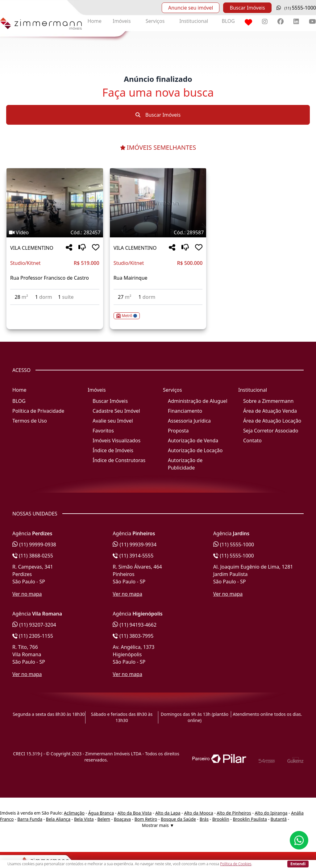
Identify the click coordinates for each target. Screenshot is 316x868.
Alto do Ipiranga (271, 813)
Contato (252, 440)
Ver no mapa (27, 594)
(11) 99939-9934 (135, 545)
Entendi (298, 864)
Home (94, 21)
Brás (204, 819)
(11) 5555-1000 (234, 545)
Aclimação (74, 813)
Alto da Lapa (168, 813)
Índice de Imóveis (113, 450)
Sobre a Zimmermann (268, 401)
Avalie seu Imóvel (113, 421)
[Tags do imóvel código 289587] (158, 232)
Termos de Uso (30, 421)
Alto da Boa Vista (135, 813)
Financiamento (185, 411)
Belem (104, 819)
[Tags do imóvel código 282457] (55, 232)
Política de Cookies (236, 864)
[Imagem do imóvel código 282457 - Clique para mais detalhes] (55, 203)
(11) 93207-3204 (34, 625)
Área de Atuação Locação (272, 421)
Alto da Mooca (198, 813)
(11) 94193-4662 (135, 625)
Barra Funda (30, 819)
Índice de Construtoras (119, 460)
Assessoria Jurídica (189, 421)
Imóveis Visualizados (116, 440)
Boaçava (122, 819)
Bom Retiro (146, 819)
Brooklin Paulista (250, 819)
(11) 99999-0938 (34, 545)
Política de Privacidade (38, 411)
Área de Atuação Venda (270, 411)
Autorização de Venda (193, 440)
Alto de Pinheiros (234, 813)
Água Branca (101, 813)
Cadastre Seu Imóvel (116, 411)
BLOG (228, 21)
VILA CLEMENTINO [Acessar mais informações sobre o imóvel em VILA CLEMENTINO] (32, 248)
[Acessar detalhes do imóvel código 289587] (158, 312)
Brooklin (221, 819)
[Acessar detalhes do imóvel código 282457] (55, 309)
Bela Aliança (58, 819)
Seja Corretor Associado (271, 431)
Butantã (279, 819)
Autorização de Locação (195, 450)
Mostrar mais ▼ (158, 825)
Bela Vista (84, 819)
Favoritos (103, 431)
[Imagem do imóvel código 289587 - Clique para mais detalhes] (158, 203)
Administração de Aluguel (198, 401)
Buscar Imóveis (247, 8)
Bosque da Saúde (178, 819)
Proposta (178, 431)
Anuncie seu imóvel (191, 8)
